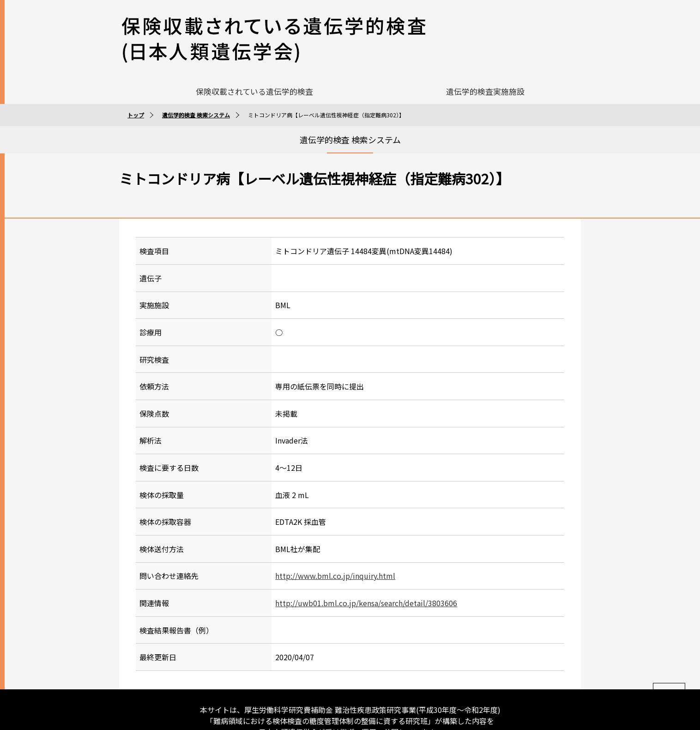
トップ (136, 93)
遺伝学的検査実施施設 (485, 69)
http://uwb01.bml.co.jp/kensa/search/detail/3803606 (366, 581)
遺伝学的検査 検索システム (196, 93)
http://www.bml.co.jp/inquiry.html (335, 554)
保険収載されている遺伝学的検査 (254, 69)
